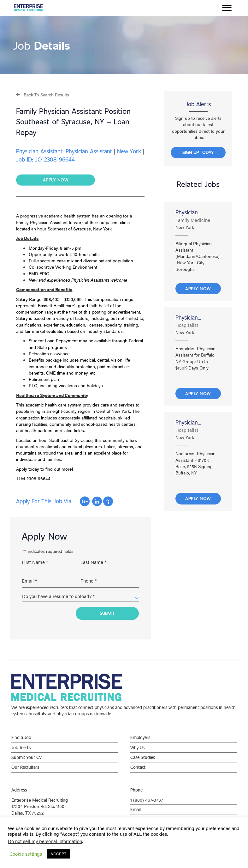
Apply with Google (85, 501)
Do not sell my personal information (45, 841)
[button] (43, 94)
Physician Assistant (187, 212)
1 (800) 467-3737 (147, 794)
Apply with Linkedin (97, 501)
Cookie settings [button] (26, 854)
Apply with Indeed (108, 501)
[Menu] (227, 8)
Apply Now (198, 288)
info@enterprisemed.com (155, 814)
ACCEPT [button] (58, 854)
